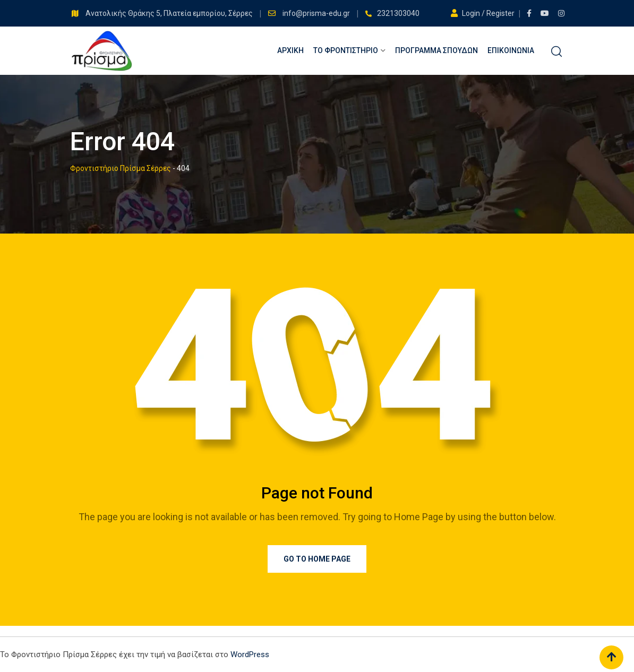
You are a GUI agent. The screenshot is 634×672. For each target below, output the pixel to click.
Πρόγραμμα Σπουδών (436, 50)
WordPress (250, 654)
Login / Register (483, 13)
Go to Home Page (317, 559)
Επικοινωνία (511, 50)
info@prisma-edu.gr (317, 13)
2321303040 (398, 13)
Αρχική (290, 50)
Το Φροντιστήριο (346, 50)
